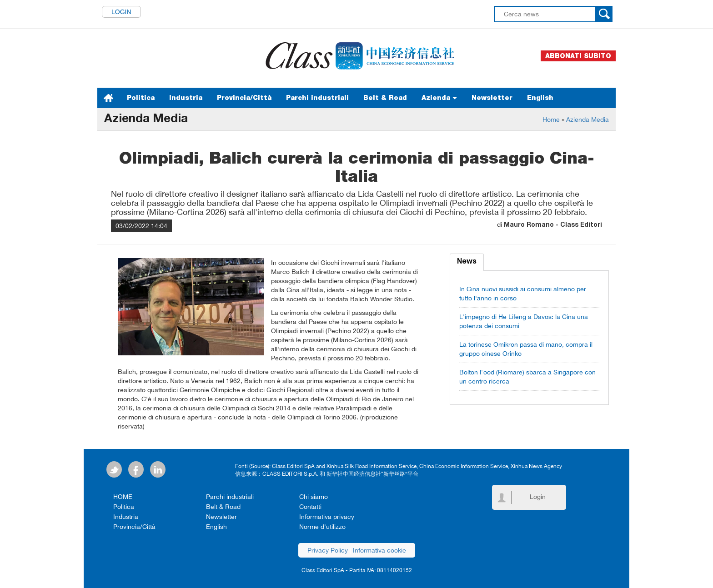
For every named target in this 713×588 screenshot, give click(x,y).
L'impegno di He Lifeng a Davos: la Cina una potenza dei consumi (524, 321)
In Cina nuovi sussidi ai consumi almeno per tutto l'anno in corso (523, 294)
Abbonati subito (578, 56)
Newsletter (492, 98)
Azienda (439, 98)
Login (121, 12)
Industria (186, 98)
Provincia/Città (244, 98)
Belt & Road (385, 98)
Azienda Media (587, 120)
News (467, 262)
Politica (141, 98)
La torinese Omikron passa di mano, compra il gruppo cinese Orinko (526, 349)
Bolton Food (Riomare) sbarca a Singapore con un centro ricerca (527, 377)
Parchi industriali (317, 98)
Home (551, 120)
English (540, 98)
